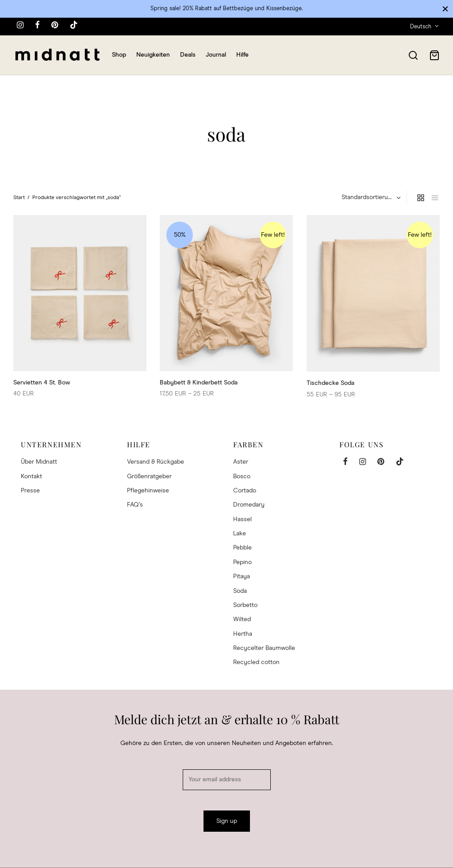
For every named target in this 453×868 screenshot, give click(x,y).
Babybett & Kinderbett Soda (199, 382)
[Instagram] (20, 26)
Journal (216, 55)
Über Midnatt (39, 462)
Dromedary (249, 505)
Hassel (242, 519)
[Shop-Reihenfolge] (370, 197)
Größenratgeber (149, 476)
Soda (240, 591)
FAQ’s (135, 505)
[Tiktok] (74, 26)
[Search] (413, 55)
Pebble (242, 548)
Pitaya (242, 576)
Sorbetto (245, 605)
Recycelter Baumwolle (264, 648)
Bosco (242, 476)
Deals (188, 55)
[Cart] (434, 55)
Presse (30, 491)
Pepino (242, 562)
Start (19, 198)
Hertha (243, 634)
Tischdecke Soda (330, 383)
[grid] (421, 198)
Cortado (245, 491)
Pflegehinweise (148, 491)
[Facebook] (37, 26)
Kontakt (31, 476)
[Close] (445, 9)
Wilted (242, 619)
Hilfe (242, 55)
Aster (241, 462)
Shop (119, 55)
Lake (240, 534)
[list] (435, 198)
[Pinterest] (55, 26)
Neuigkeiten (153, 55)
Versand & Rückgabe (155, 462)
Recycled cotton (256, 662)
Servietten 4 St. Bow (42, 382)
